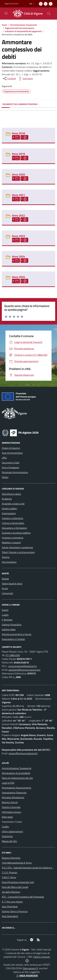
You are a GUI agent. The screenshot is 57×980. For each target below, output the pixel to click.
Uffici (4, 458)
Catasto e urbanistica (12, 518)
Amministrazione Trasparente (24, 25)
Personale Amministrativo (15, 472)
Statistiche (7, 836)
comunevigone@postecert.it (22, 666)
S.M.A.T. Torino (9, 877)
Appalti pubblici (9, 508)
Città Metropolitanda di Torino (17, 863)
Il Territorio (7, 620)
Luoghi (5, 615)
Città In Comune (41, 957)
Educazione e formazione (14, 528)
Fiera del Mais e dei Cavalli (15, 887)
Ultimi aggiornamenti (12, 831)
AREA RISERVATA (27, 976)
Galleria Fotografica (12, 625)
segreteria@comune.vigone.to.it (24, 670)
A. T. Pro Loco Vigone (12, 902)
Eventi (5, 610)
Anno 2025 (18, 277)
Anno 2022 (18, 215)
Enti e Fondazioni (10, 467)
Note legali (7, 817)
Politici (5, 477)
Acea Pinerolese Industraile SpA (18, 882)
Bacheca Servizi (10, 802)
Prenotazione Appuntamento (16, 788)
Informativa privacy (12, 812)
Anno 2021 (18, 195)
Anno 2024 (18, 257)
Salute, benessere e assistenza (17, 547)
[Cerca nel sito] (49, 14)
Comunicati (7, 593)
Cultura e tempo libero (13, 523)
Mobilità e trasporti (11, 542)
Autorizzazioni (9, 513)
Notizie (5, 579)
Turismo (6, 557)
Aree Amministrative (12, 453)
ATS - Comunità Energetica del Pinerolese (23, 897)
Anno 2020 (18, 174)
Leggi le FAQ (8, 783)
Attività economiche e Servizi (16, 634)
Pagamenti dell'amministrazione (20, 28)
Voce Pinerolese (10, 906)
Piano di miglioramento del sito (17, 778)
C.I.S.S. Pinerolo (9, 872)
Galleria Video (9, 629)
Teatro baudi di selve (12, 584)
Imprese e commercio (13, 538)
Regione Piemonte (11, 858)
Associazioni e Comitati (13, 639)
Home (4, 25)
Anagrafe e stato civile (13, 504)
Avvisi (5, 588)
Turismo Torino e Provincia (15, 911)
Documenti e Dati (11, 463)
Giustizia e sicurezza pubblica (16, 533)
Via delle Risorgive (11, 892)
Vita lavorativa (9, 562)
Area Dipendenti (10, 916)
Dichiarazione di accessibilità (16, 773)
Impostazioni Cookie (12, 822)
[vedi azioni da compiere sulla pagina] (25, 79)
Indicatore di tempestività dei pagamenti (23, 31)
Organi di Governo (11, 448)
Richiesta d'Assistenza (13, 797)
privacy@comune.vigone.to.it (23, 753)
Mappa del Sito (9, 841)
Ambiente (7, 499)
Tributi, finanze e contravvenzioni (18, 552)
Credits (5, 827)
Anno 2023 (18, 236)
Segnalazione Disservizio (14, 793)
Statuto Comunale (11, 807)
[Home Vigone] (27, 14)
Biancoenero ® (30, 968)
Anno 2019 (18, 154)
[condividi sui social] (9, 79)
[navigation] (6, 13)
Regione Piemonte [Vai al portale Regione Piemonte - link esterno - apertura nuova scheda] (11, 4)
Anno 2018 (18, 133)
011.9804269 (13, 655)
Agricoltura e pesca (11, 494)
